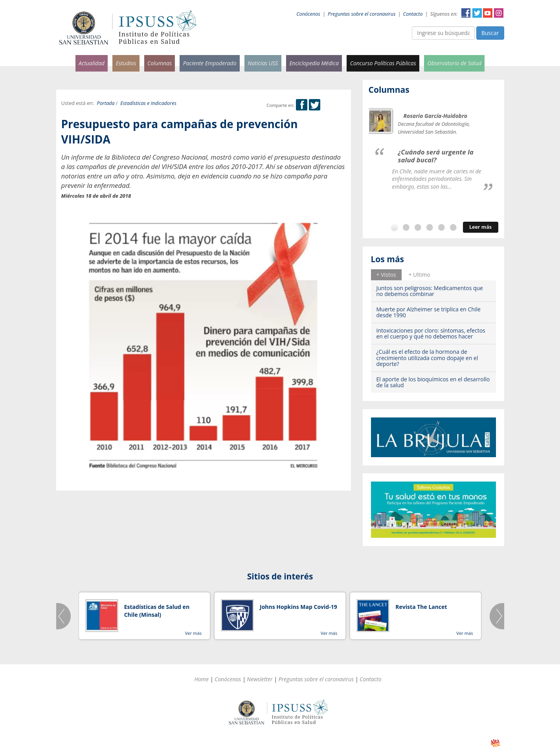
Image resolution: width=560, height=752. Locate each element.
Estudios (126, 63)
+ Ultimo (419, 275)
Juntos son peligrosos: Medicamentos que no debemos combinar (430, 291)
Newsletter (260, 679)
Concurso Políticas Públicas (383, 63)
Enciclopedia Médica (314, 63)
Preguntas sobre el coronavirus (362, 14)
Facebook (466, 13)
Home (201, 679)
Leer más (480, 227)
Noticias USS (263, 63)
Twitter (477, 13)
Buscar (490, 33)
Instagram (499, 13)
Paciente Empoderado (210, 63)
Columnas (160, 63)
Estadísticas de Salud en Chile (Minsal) (157, 611)
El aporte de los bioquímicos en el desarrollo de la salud (433, 382)
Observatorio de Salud (455, 63)
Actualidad (92, 63)
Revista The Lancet (421, 607)
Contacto (413, 14)
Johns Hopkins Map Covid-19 (298, 607)
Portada (106, 103)
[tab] (386, 275)
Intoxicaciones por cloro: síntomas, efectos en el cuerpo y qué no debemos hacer (431, 333)
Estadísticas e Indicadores (148, 103)
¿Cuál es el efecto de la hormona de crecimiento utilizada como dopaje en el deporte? (427, 358)
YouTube (488, 13)
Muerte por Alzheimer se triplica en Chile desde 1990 (429, 312)
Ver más (193, 633)
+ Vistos (386, 275)
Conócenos (308, 14)
